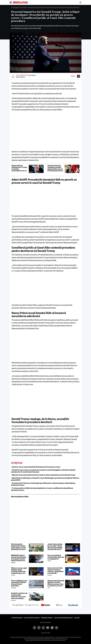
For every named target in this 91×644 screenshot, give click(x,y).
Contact (77, 618)
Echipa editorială (17, 618)
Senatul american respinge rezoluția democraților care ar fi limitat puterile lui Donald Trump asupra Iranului (56, 168)
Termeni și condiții (47, 618)
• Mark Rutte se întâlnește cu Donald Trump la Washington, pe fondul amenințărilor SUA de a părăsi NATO (45, 479)
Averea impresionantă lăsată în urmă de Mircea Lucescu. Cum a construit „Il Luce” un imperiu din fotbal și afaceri (56, 583)
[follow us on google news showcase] (32, 605)
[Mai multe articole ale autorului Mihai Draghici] (13, 76)
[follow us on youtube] (46, 605)
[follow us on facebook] (73, 605)
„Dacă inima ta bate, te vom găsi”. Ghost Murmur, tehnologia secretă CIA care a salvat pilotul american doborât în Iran (55, 547)
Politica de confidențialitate (63, 618)
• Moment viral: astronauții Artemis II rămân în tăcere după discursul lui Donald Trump (43, 475)
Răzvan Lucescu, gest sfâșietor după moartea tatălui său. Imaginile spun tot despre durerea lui (19, 571)
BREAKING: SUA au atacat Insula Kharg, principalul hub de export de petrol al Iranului (19, 558)
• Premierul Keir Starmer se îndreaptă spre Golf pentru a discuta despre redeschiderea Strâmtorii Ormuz (43, 484)
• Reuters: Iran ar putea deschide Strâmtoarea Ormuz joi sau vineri (36, 467)
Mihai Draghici (21, 77)
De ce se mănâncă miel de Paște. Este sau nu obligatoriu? (56, 557)
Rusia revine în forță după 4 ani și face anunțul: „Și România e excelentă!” (55, 571)
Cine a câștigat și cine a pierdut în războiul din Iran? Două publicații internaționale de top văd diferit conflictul (19, 583)
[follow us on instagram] (59, 605)
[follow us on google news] (18, 605)
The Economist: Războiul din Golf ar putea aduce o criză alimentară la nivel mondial (18, 547)
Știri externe (24, 8)
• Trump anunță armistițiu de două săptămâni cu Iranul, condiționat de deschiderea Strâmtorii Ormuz (42, 489)
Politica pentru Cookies (32, 618)
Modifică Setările (46, 622)
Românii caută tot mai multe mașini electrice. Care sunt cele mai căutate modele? (19, 596)
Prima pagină (15, 8)
